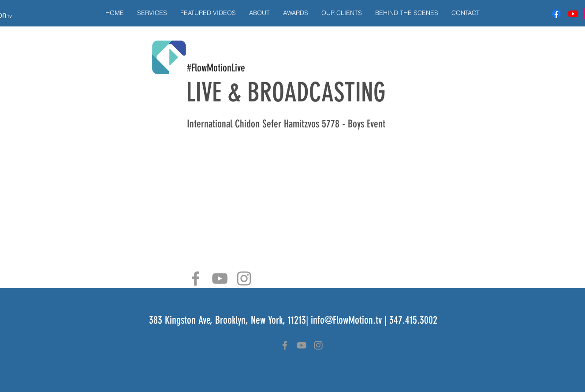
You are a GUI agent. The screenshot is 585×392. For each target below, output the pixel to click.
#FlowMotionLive (216, 68)
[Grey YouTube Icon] (220, 278)
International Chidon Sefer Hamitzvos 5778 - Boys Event (286, 124)
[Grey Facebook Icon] (196, 278)
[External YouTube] (293, 198)
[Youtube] (573, 14)
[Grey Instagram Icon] (244, 278)
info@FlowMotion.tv (346, 320)
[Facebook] (556, 14)
